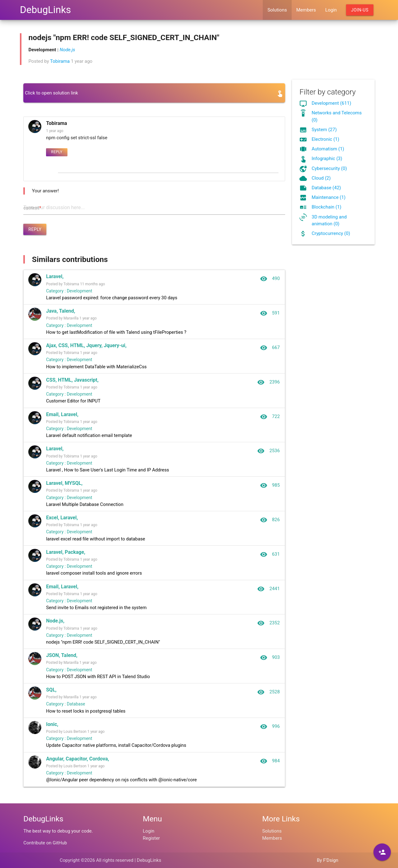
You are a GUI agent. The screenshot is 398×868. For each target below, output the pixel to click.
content (32, 208)
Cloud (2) (321, 178)
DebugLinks (45, 10)
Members (306, 10)
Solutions (277, 10)
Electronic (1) (325, 139)
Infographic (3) (327, 158)
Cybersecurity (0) (329, 168)
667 (270, 348)
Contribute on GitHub (45, 843)
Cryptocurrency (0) (331, 233)
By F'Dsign (328, 860)
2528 (268, 696)
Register (151, 838)
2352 (268, 627)
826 (270, 522)
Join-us (360, 10)
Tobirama (60, 61)
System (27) (324, 130)
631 (270, 557)
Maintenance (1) (329, 197)
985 (270, 488)
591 (270, 314)
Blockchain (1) (326, 207)
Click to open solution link (51, 93)
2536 (268, 453)
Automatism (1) (328, 149)
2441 (268, 592)
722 (270, 418)
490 (270, 279)
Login (331, 10)
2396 (268, 383)
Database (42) (326, 188)
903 (270, 662)
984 (270, 766)
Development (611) (331, 103)
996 (270, 731)
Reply (57, 152)
